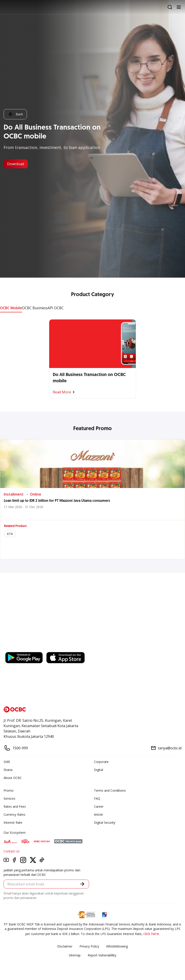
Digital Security (105, 822)
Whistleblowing (117, 946)
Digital (99, 770)
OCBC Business (35, 308)
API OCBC (56, 308)
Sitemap (75, 955)
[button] (82, 884)
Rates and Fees (15, 806)
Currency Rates (14, 814)
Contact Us (12, 851)
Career (99, 806)
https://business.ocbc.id (68, 648)
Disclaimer (65, 946)
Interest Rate (13, 822)
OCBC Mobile (11, 308)
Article (98, 814)
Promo (9, 790)
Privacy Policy (89, 946)
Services (9, 798)
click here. (151, 934)
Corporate (101, 762)
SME (7, 762)
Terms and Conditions (110, 790)
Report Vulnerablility (102, 955)
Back (15, 114)
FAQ (97, 798)
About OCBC (13, 778)
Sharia (8, 770)
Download (16, 164)
